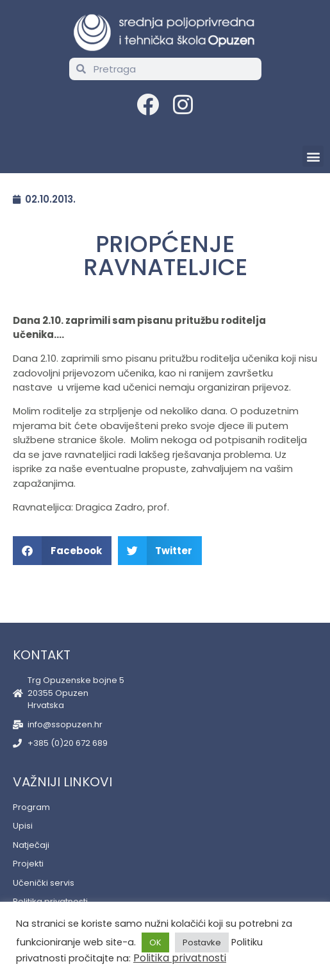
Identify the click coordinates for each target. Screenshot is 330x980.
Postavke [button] (202, 942)
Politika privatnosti (180, 958)
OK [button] (155, 942)
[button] (313, 156)
